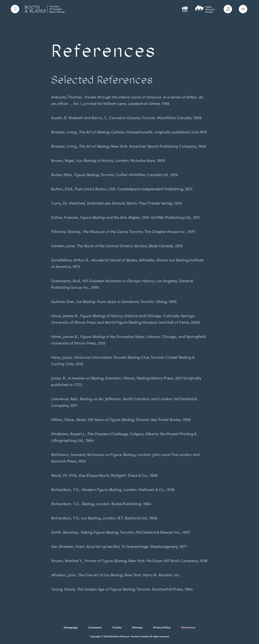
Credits (117, 627)
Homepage (71, 627)
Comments (95, 627)
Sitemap (137, 627)
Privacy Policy (162, 627)
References (188, 627)
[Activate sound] (228, 9)
